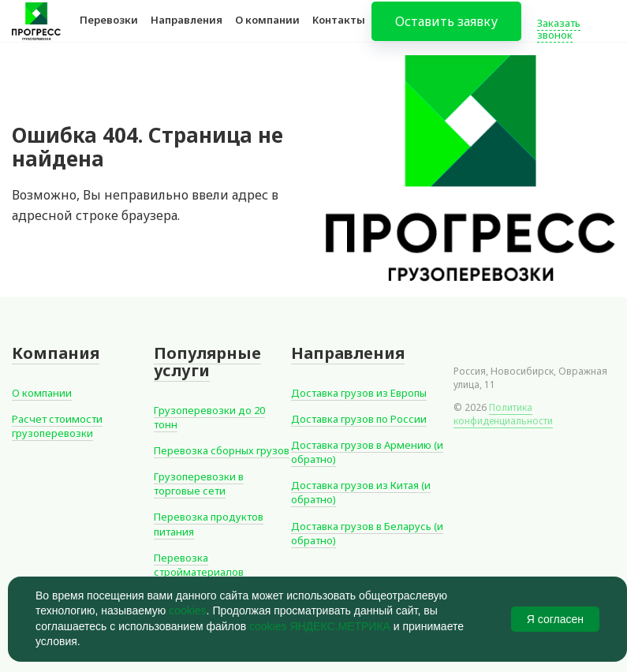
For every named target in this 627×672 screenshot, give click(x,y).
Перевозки (109, 30)
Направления (187, 30)
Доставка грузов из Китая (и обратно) (361, 492)
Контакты (339, 30)
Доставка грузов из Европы (359, 393)
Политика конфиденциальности (503, 414)
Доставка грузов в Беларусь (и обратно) (367, 533)
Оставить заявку (446, 32)
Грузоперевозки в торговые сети (199, 483)
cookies (187, 610)
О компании (267, 30)
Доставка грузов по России (359, 419)
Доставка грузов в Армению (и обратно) (367, 452)
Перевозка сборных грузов (222, 450)
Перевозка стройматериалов (199, 565)
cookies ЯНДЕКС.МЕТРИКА (320, 626)
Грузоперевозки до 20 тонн (209, 417)
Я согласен (555, 619)
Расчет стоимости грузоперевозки (57, 426)
